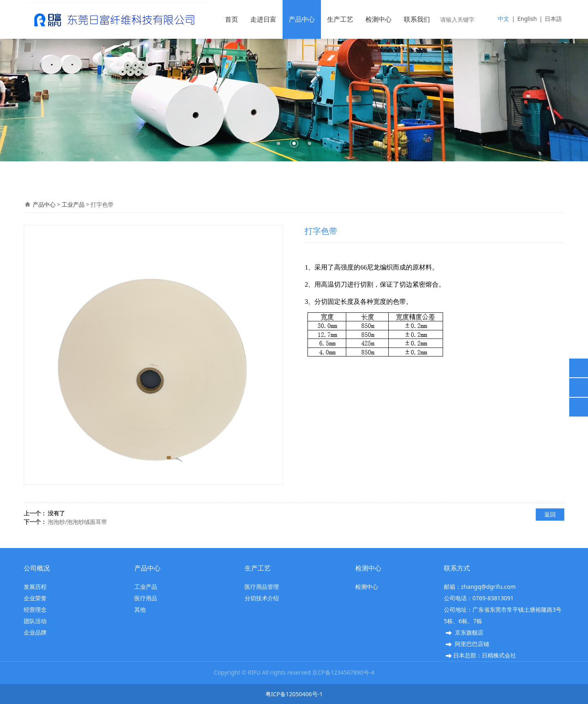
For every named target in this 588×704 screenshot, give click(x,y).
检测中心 (379, 19)
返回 (550, 514)
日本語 (553, 19)
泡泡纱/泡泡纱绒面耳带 (77, 522)
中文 (503, 19)
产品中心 (302, 19)
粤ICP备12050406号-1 (294, 694)
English (527, 19)
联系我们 (417, 19)
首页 (232, 19)
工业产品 (73, 204)
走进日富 (263, 19)
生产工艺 (340, 19)
